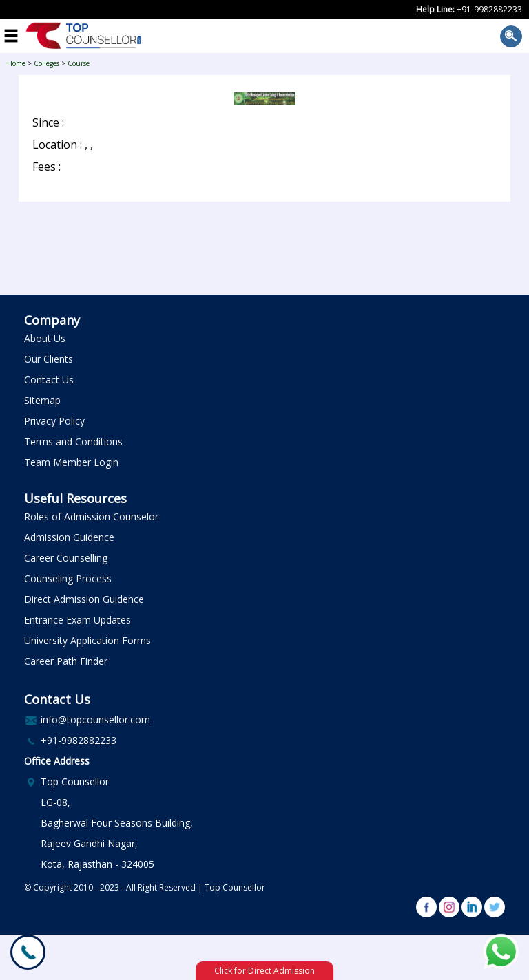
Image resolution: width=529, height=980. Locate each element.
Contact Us (49, 380)
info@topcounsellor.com (95, 720)
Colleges (46, 63)
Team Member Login (71, 462)
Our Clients (49, 359)
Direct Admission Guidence (84, 599)
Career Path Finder (66, 661)
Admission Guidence (69, 537)
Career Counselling (66, 558)
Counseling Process (68, 578)
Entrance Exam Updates (77, 620)
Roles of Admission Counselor (91, 516)
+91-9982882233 (489, 9)
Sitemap (42, 400)
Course (79, 63)
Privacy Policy (54, 421)
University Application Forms (87, 640)
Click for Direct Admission (264, 971)
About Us (45, 338)
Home (16, 63)
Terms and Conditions (73, 441)
